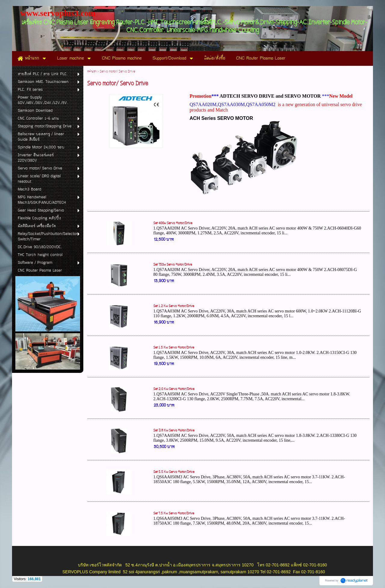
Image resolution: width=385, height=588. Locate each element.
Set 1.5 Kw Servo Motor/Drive (174, 348)
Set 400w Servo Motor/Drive (173, 223)
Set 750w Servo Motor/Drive (173, 265)
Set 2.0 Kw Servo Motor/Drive (174, 389)
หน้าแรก (92, 72)
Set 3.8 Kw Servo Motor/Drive (174, 431)
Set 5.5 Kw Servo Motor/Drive (174, 472)
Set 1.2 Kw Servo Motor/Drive (174, 306)
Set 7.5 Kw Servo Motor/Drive (174, 513)
